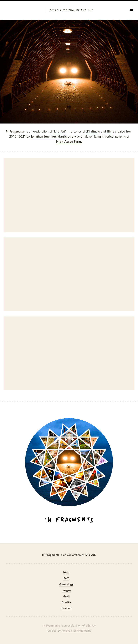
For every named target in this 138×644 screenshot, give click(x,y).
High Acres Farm (69, 142)
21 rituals (93, 131)
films (110, 131)
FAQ (66, 578)
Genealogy (66, 584)
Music (66, 596)
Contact (66, 608)
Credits (66, 602)
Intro (66, 572)
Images (66, 590)
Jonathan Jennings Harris (49, 136)
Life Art (60, 131)
